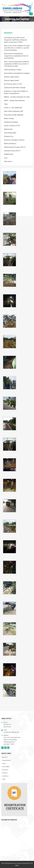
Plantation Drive (9, 136)
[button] (31, 14)
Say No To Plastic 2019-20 (12, 126)
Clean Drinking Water (10, 133)
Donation (4, 773)
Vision (4, 763)
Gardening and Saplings (11, 122)
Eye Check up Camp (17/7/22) (13, 84)
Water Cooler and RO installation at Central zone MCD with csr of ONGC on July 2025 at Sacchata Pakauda (17, 48)
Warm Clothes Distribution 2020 (14, 111)
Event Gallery (6, 767)
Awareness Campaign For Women (14, 140)
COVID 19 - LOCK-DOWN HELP (13, 108)
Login (3, 779)
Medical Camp (8, 129)
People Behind (6, 760)
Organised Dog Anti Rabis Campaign (15, 88)
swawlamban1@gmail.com (11, 732)
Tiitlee (6, 104)
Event (6, 158)
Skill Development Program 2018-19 (15, 147)
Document (5, 770)
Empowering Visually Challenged (14, 115)
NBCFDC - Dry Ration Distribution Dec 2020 (17, 97)
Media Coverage (9, 118)
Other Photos (8, 161)
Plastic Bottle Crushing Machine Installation (17, 73)
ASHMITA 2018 (9, 154)
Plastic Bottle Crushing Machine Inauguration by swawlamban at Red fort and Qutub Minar (16, 56)
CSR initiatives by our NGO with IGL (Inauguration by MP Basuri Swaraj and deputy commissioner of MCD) (16, 40)
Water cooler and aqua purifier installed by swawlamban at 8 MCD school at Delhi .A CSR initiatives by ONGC (17, 64)
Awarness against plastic (12, 77)
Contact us (5, 776)
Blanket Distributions (10, 144)
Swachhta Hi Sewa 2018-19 (12, 151)
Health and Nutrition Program (13, 70)
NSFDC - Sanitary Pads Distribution (14, 101)
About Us (4, 757)
